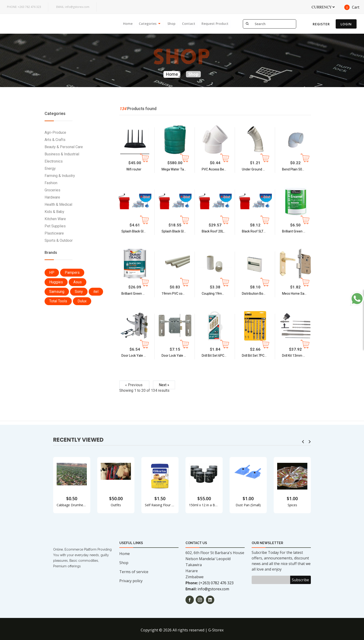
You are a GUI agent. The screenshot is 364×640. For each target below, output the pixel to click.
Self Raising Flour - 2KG (160, 505)
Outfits (116, 505)
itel (96, 292)
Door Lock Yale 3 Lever (177, 356)
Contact (188, 24)
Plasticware (54, 233)
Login (346, 24)
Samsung (57, 292)
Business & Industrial (62, 154)
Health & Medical (58, 204)
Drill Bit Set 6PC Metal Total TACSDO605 (218, 356)
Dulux (82, 301)
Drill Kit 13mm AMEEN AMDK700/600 (298, 356)
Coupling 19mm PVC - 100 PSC (218, 294)
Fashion (51, 183)
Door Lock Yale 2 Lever (137, 356)
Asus (78, 282)
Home (127, 24)
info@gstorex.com (73, 7)
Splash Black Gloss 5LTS (177, 231)
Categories (147, 24)
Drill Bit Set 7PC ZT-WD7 (258, 356)
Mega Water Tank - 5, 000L (177, 169)
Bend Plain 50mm (295, 169)
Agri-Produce (55, 132)
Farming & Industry (60, 176)
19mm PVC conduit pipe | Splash (177, 294)
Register (321, 24)
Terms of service (134, 572)
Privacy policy (131, 581)
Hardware (52, 197)
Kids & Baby (54, 212)
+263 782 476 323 (24, 7)
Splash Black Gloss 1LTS (137, 231)
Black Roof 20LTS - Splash (218, 231)
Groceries (52, 190)
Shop (171, 24)
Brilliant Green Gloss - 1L (298, 231)
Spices (292, 505)
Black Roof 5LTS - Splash (258, 231)
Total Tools (58, 301)
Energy (50, 168)
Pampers (72, 273)
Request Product (215, 24)
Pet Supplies (55, 226)
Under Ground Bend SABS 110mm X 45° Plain (258, 169)
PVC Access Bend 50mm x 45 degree (218, 169)
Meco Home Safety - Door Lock (298, 294)
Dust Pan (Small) (248, 505)
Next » (164, 385)
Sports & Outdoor (59, 240)
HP (52, 273)
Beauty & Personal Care (64, 147)
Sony (79, 292)
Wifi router (134, 169)
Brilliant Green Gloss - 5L (137, 294)
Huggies (56, 282)
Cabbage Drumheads (72, 505)
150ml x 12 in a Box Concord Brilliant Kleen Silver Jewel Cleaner (204, 505)
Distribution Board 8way (258, 294)
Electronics (54, 161)
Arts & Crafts (55, 140)
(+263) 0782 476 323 (216, 583)
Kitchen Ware (55, 219)
